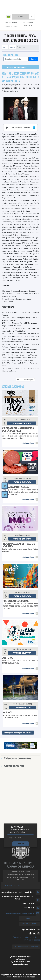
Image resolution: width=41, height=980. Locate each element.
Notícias (12, 47)
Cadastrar (21, 844)
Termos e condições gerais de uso (27, 937)
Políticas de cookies (32, 940)
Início (5, 47)
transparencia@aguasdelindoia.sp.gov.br (20, 913)
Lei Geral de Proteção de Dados (26, 947)
